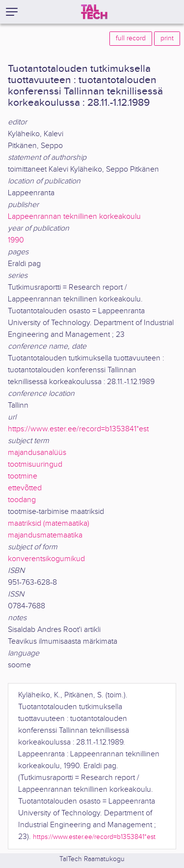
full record (131, 38)
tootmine (23, 476)
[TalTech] (94, 12)
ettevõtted (25, 488)
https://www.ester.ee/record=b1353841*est (78, 429)
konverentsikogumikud (46, 559)
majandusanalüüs (37, 453)
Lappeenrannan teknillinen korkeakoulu (74, 217)
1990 (16, 240)
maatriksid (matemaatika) (49, 524)
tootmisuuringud (35, 464)
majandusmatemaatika (45, 535)
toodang (22, 500)
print (167, 38)
